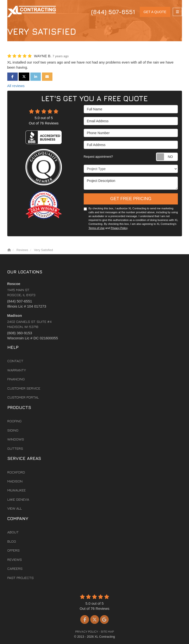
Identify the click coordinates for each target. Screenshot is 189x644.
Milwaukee (16, 490)
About (13, 532)
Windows (16, 439)
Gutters (15, 448)
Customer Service (24, 388)
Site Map (107, 632)
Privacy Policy (119, 228)
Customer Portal (23, 397)
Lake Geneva (18, 499)
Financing (16, 379)
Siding (13, 430)
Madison (15, 481)
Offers (13, 550)
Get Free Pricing (131, 199)
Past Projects (21, 578)
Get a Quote (155, 12)
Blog (12, 541)
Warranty (17, 370)
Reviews (15, 559)
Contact (15, 361)
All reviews (16, 86)
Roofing (14, 421)
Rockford (16, 472)
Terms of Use (97, 228)
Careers (15, 568)
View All (15, 508)
